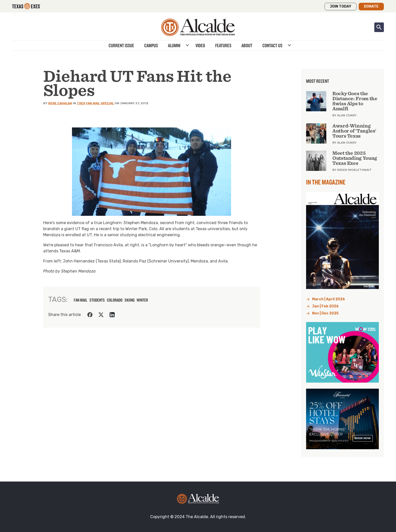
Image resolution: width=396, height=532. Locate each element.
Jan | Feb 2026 (325, 306)
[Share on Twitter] (101, 315)
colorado (115, 300)
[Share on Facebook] (90, 315)
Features (223, 45)
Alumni (174, 45)
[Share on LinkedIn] (112, 315)
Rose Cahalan (60, 103)
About (247, 45)
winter (142, 300)
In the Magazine (326, 182)
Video (200, 45)
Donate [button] (371, 6)
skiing (130, 300)
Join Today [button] (341, 6)
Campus (151, 45)
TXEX (81, 103)
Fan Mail (93, 103)
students (97, 300)
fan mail (81, 300)
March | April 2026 (329, 299)
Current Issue (121, 45)
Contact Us (272, 45)
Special (107, 103)
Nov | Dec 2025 (325, 313)
